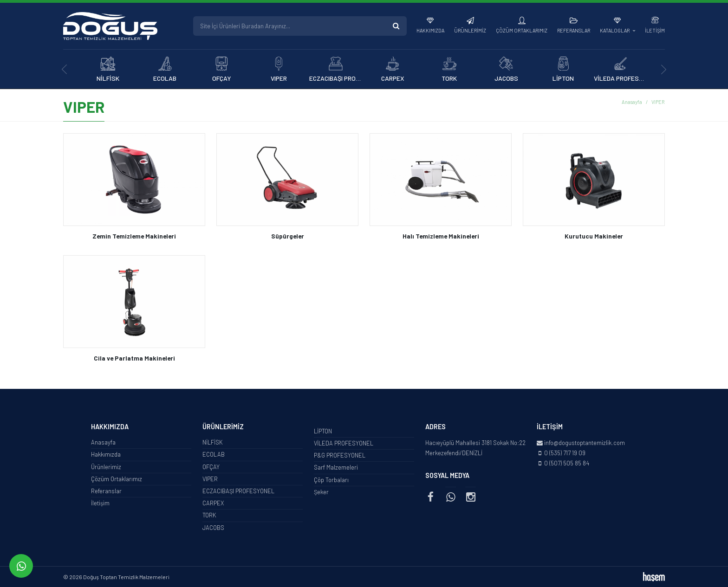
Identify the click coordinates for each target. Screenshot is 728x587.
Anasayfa (632, 102)
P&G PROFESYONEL (340, 455)
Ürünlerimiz (470, 30)
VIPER (210, 479)
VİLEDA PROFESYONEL (344, 443)
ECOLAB (214, 454)
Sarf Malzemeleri (336, 467)
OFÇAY (211, 467)
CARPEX (213, 503)
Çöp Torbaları (331, 480)
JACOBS (213, 528)
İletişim (655, 30)
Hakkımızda (430, 30)
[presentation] (64, 69)
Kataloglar (615, 30)
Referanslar (574, 30)
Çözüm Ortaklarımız (522, 30)
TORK (209, 515)
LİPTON (323, 431)
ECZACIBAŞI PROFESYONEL (238, 491)
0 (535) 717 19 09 (565, 453)
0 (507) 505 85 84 (567, 463)
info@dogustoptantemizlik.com (585, 443)
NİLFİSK (213, 442)
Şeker (321, 492)
